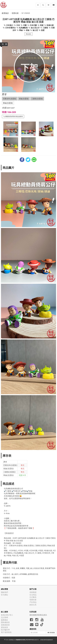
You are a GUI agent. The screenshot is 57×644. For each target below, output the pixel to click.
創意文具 (33, 605)
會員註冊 (4, 615)
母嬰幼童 (15, 13)
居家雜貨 (33, 592)
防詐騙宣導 (5, 630)
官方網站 (4, 595)
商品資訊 (28, 34)
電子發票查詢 (6, 632)
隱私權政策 (5, 622)
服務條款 (4, 620)
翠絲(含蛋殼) (8, 103)
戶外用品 (33, 602)
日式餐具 (33, 597)
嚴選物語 (5, 13)
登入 (11, 615)
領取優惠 (51, 633)
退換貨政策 (5, 625)
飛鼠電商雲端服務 (46, 640)
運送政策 (4, 627)
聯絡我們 (4, 592)
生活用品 (33, 595)
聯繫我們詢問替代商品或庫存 (13, 116)
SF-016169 (26, 13)
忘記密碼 (4, 617)
